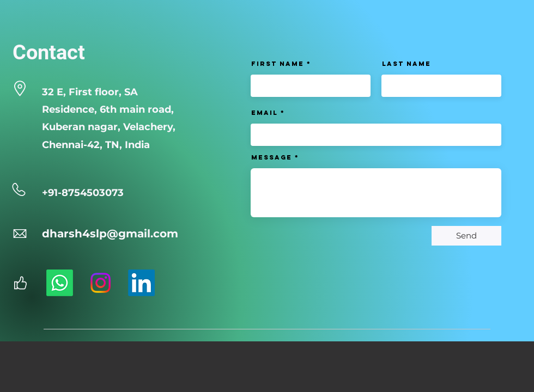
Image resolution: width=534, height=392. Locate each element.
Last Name (406, 64)
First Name (278, 64)
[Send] (466, 236)
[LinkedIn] (141, 283)
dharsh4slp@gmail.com (110, 234)
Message (272, 157)
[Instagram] (101, 283)
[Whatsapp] (60, 283)
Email (265, 113)
